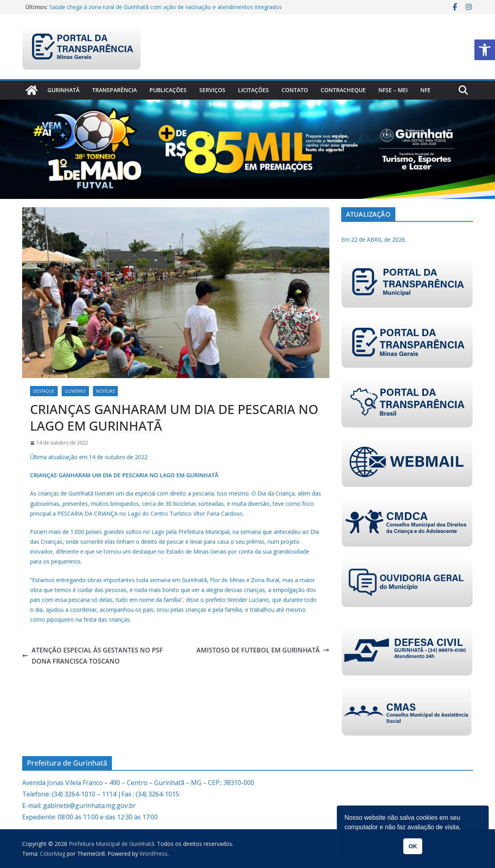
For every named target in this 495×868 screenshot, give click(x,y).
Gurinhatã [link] (63, 90)
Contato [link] (295, 90)
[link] (485, 50)
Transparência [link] (114, 90)
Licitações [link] (253, 90)
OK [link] (413, 846)
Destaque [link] (44, 391)
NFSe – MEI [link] (393, 90)
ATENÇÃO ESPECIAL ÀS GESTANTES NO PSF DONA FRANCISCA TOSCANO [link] (93, 656)
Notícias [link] (105, 391)
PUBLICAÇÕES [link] (168, 90)
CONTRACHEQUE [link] (343, 90)
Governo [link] (75, 391)
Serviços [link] (212, 90)
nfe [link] (425, 90)
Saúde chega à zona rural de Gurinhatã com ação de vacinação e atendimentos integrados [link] (166, 7)
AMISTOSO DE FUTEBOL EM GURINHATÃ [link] (263, 650)
